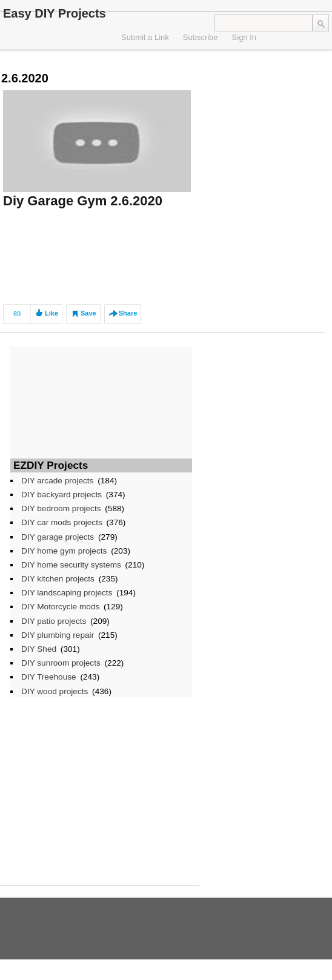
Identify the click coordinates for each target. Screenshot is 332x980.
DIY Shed (39, 649)
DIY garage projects (58, 537)
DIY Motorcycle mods (60, 607)
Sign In (244, 37)
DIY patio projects (54, 621)
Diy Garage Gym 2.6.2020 (83, 201)
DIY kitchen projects (58, 579)
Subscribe (201, 37)
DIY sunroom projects (61, 663)
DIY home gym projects (64, 551)
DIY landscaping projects (67, 593)
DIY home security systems (71, 565)
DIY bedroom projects (61, 508)
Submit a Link (145, 37)
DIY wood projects (55, 691)
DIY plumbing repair (58, 635)
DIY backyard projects (61, 495)
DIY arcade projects (57, 481)
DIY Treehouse (49, 677)
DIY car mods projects (62, 522)
